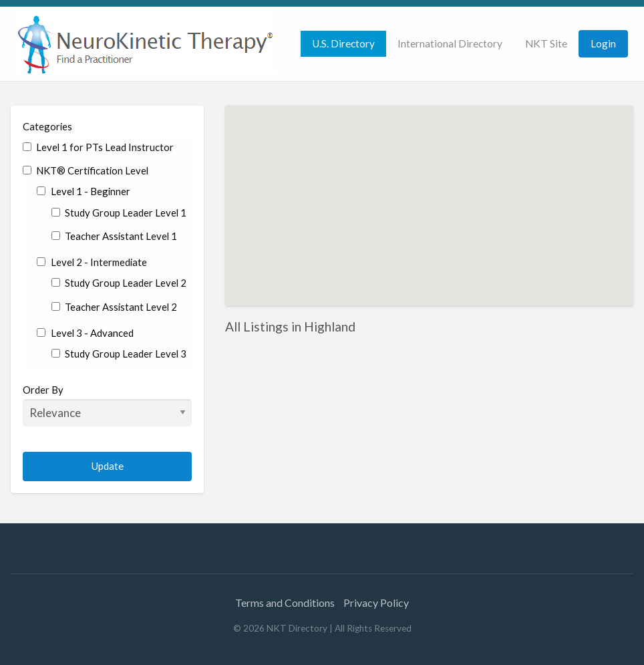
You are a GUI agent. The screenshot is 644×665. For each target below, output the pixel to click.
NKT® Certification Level (86, 170)
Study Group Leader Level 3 (119, 354)
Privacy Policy (376, 603)
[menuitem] (343, 44)
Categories (47, 126)
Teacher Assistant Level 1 (114, 236)
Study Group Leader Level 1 (119, 213)
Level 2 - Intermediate (92, 262)
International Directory (450, 43)
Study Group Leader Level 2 (119, 283)
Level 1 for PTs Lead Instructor (98, 147)
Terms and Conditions (285, 603)
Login (603, 43)
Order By (107, 405)
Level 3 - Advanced (85, 333)
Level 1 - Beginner (83, 191)
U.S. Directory (343, 43)
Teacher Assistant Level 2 (114, 307)
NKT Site (546, 43)
